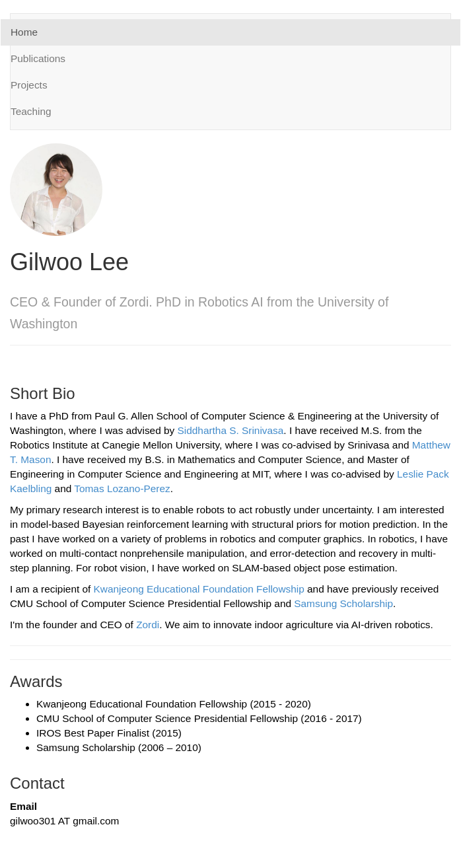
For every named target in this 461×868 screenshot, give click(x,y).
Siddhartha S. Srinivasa (231, 430)
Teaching (31, 111)
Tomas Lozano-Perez (122, 488)
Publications (38, 58)
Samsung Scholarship (343, 603)
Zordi (148, 625)
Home (24, 32)
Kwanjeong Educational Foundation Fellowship (199, 589)
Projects (29, 85)
